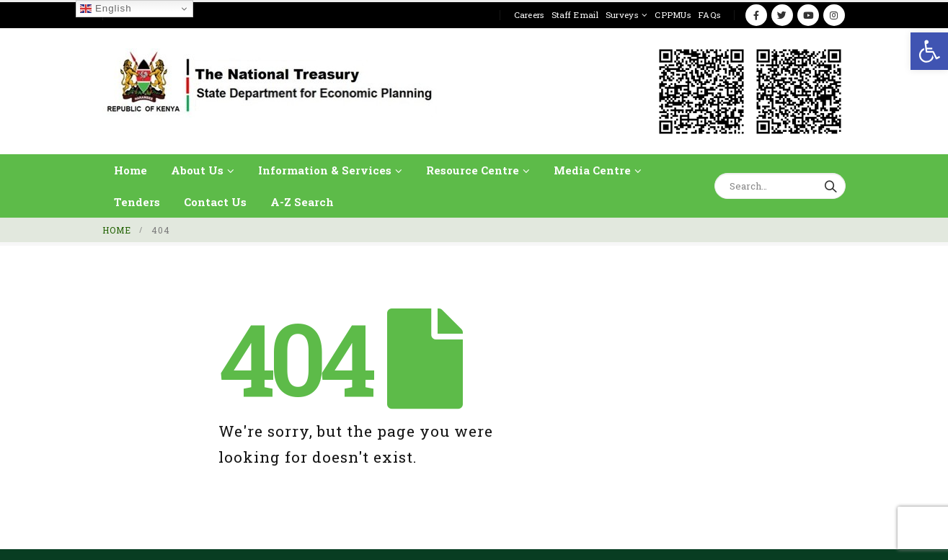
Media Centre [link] (592, 170)
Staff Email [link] (575, 15)
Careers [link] (529, 15)
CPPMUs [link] (673, 15)
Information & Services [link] (325, 170)
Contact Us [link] (215, 202)
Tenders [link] (137, 202)
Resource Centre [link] (473, 170)
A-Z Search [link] (302, 202)
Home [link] (130, 170)
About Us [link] (197, 170)
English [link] (106, 9)
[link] (929, 51)
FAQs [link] (709, 15)
